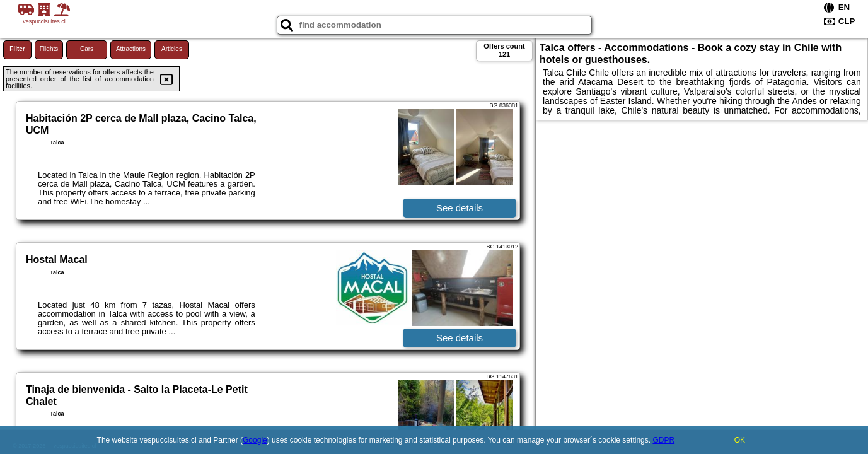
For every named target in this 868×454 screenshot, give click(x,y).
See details (460, 208)
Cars (87, 49)
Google (255, 440)
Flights (49, 49)
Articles (172, 49)
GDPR (663, 440)
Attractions (131, 49)
